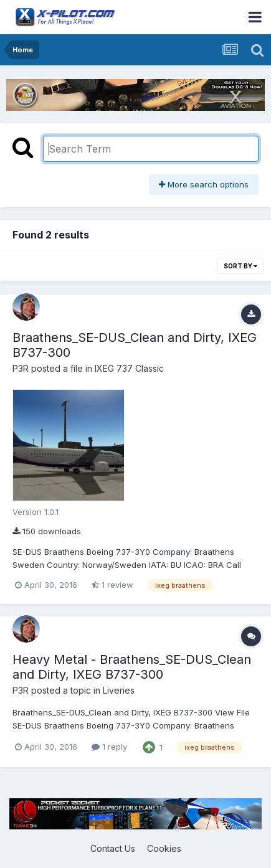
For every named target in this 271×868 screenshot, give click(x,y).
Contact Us (113, 848)
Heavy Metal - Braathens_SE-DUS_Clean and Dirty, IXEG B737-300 (132, 667)
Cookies (164, 848)
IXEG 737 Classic (129, 368)
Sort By (240, 266)
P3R (21, 368)
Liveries (119, 690)
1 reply (109, 747)
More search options (204, 184)
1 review (112, 585)
